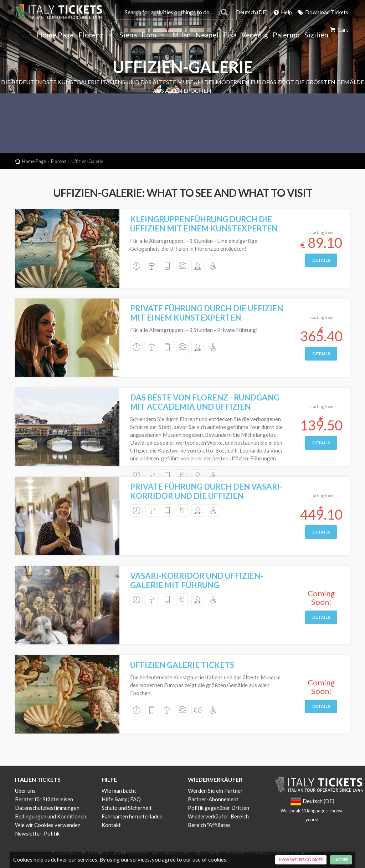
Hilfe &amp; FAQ (121, 799)
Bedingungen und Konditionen (51, 816)
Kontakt (111, 825)
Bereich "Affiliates (209, 825)
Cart (339, 30)
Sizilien (316, 35)
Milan (181, 35)
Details (321, 260)
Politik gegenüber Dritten (219, 808)
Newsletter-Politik (37, 833)
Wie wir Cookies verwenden (48, 825)
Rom (155, 35)
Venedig (255, 35)
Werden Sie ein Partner (215, 791)
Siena (128, 35)
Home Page (55, 35)
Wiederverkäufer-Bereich (218, 816)
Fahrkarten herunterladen (132, 816)
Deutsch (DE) (252, 12)
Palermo (286, 35)
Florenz (97, 35)
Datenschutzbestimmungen (47, 808)
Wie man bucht (119, 791)
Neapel (207, 35)
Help (282, 12)
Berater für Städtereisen (44, 799)
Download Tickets (322, 12)
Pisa (230, 35)
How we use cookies (301, 860)
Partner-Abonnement (213, 799)
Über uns (25, 791)
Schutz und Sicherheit (127, 808)
